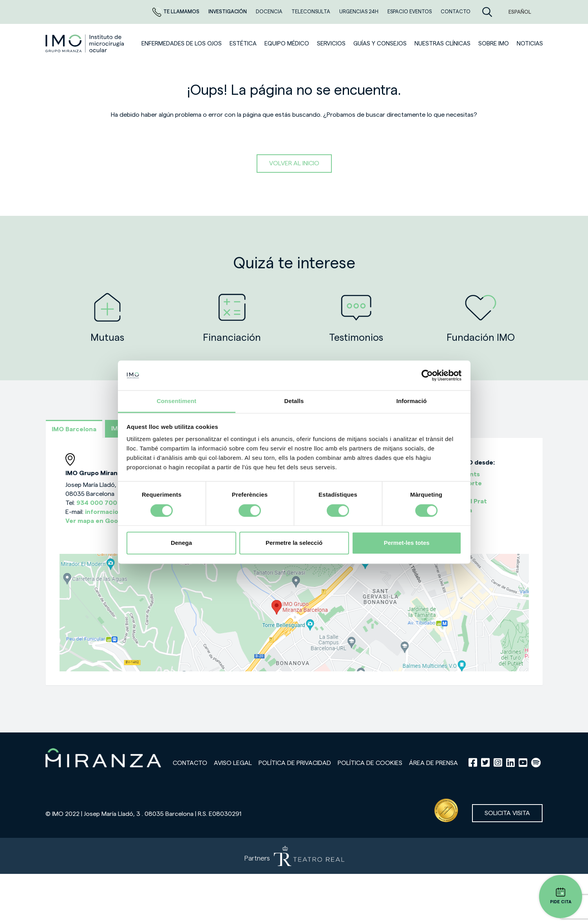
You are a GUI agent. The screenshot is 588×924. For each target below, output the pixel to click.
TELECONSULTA (311, 12)
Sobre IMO (494, 44)
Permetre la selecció (294, 543)
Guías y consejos (380, 44)
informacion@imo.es (117, 512)
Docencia (270, 12)
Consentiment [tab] (176, 401)
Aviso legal (233, 763)
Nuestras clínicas (442, 44)
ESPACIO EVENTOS (410, 12)
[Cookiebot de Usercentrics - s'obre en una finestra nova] (427, 375)
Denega (181, 543)
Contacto (190, 763)
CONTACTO (456, 12)
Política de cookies (370, 763)
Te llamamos (176, 12)
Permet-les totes (407, 543)
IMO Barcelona (74, 429)
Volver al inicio (294, 163)
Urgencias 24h (359, 12)
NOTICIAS (530, 44)
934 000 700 (97, 503)
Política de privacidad (295, 763)
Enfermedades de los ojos (182, 44)
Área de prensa (433, 763)
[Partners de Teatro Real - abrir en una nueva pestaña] (294, 856)
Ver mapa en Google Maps (105, 521)
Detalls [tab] (294, 401)
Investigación (228, 12)
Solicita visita (507, 813)
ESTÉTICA (243, 44)
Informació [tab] (412, 401)
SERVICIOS (331, 44)
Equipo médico (287, 44)
